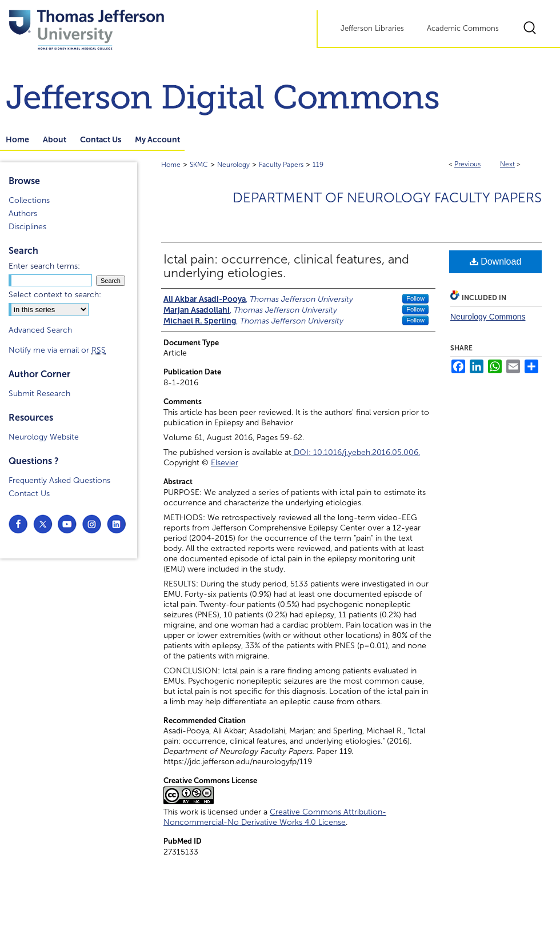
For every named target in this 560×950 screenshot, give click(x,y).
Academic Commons (463, 29)
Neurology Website (44, 437)
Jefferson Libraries (372, 29)
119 (318, 165)
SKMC (199, 165)
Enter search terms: (44, 266)
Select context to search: (55, 295)
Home (171, 165)
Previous (467, 164)
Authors (23, 213)
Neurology (233, 165)
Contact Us (29, 494)
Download (496, 262)
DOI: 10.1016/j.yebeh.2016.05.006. (356, 452)
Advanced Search (40, 330)
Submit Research (39, 394)
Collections (29, 200)
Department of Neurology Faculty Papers (387, 198)
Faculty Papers (281, 165)
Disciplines (27, 227)
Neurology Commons (488, 317)
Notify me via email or (57, 350)
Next (507, 164)
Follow (415, 298)
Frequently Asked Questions (59, 480)
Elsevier (225, 463)
